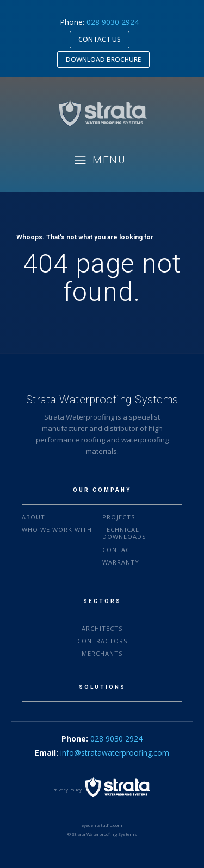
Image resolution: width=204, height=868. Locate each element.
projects (119, 517)
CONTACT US (100, 39)
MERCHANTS (102, 653)
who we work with (57, 530)
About (33, 517)
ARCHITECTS (102, 628)
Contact (118, 550)
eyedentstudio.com (102, 825)
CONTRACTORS (102, 641)
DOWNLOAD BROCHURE (103, 59)
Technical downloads (124, 533)
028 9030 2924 (113, 22)
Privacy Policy (67, 790)
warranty (121, 562)
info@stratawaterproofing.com (115, 753)
